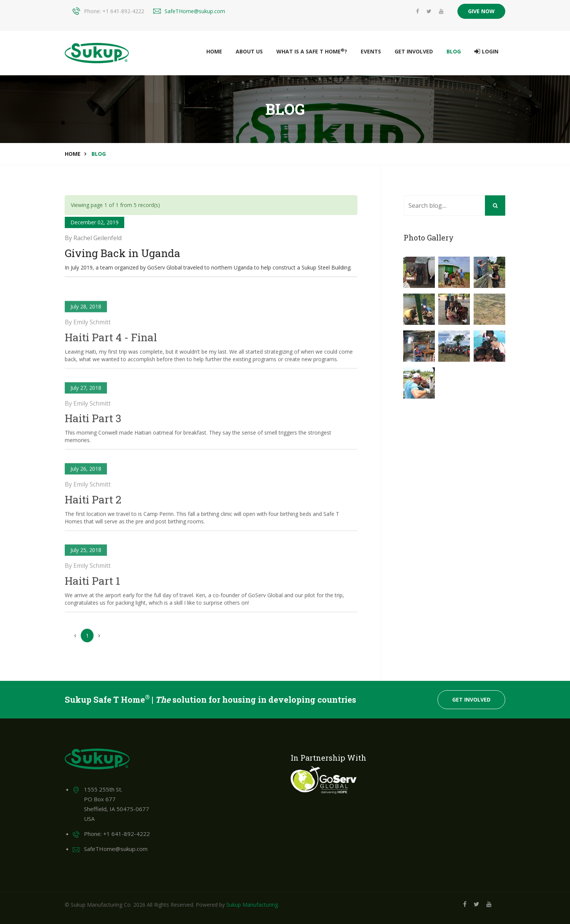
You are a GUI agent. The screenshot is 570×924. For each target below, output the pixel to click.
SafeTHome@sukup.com (195, 11)
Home (214, 51)
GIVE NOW (481, 11)
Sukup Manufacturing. (253, 905)
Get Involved (414, 51)
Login (486, 52)
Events (371, 51)
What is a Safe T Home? (312, 51)
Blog (454, 51)
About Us (249, 51)
